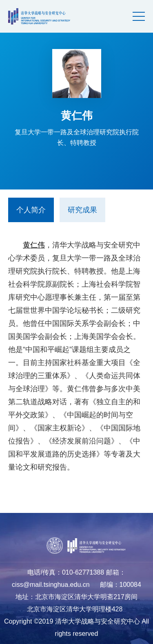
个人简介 (31, 210)
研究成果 (82, 210)
